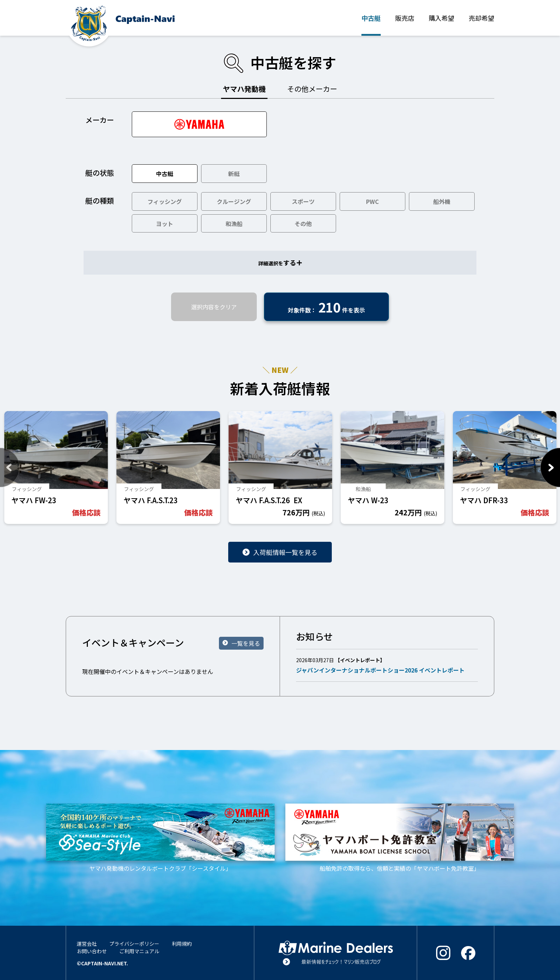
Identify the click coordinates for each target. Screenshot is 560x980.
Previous (10, 467)
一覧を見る (246, 643)
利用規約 (182, 944)
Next (550, 467)
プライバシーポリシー (134, 944)
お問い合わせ (92, 951)
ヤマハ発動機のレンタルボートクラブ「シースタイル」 (160, 838)
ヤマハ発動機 (244, 89)
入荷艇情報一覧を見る (285, 552)
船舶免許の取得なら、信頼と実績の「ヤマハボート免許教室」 (400, 838)
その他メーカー (312, 89)
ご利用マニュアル (139, 951)
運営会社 (87, 944)
